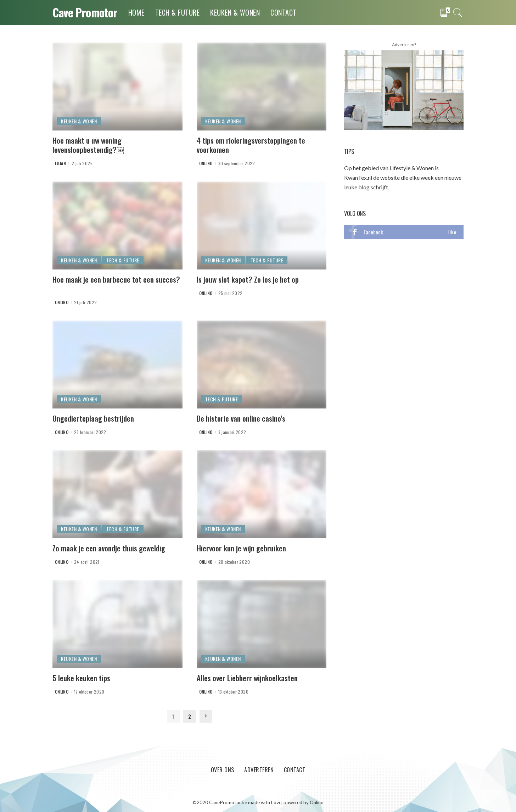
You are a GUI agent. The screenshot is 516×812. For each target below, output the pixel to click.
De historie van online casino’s (241, 418)
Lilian (60, 163)
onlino (206, 163)
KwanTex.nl (358, 177)
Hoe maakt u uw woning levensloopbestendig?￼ (88, 145)
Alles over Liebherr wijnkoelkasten (247, 678)
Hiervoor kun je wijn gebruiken (241, 548)
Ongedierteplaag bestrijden (93, 418)
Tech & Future (123, 260)
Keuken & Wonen (79, 121)
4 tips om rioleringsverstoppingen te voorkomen (251, 145)
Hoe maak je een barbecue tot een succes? (116, 279)
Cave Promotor (85, 12)
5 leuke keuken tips (81, 678)
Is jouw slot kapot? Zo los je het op (248, 279)
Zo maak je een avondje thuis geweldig (109, 548)
